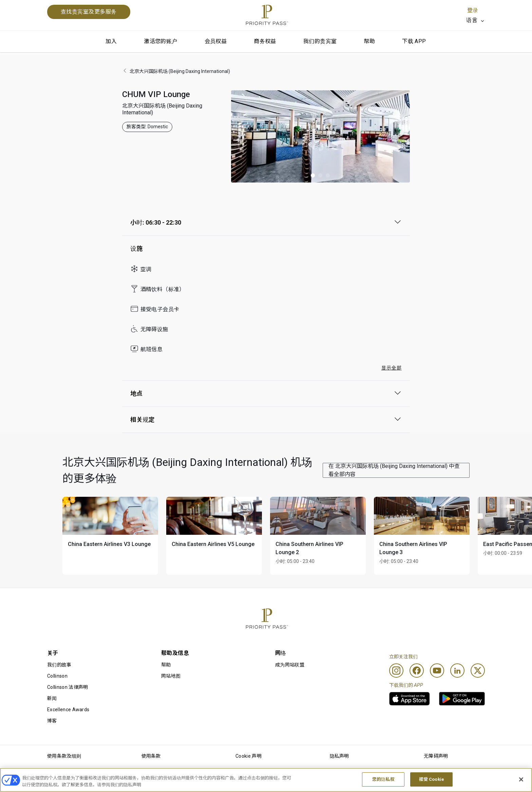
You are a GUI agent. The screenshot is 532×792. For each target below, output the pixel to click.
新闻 (52, 698)
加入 (111, 41)
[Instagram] (396, 671)
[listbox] (476, 20)
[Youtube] (437, 671)
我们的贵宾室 (320, 41)
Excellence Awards (68, 710)
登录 (473, 10)
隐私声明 (339, 756)
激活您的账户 (160, 41)
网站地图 (171, 676)
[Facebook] (417, 671)
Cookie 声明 (249, 756)
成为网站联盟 (290, 665)
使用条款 (151, 756)
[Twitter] (478, 671)
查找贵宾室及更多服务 (89, 12)
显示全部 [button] (392, 368)
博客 (52, 721)
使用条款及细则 (64, 756)
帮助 (369, 41)
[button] (313, 175)
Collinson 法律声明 (68, 687)
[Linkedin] (457, 671)
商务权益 (265, 41)
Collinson (57, 676)
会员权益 (216, 41)
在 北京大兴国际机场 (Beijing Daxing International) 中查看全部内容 (394, 470)
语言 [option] (472, 20)
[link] (410, 699)
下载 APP (414, 41)
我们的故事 (59, 665)
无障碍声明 (436, 756)
